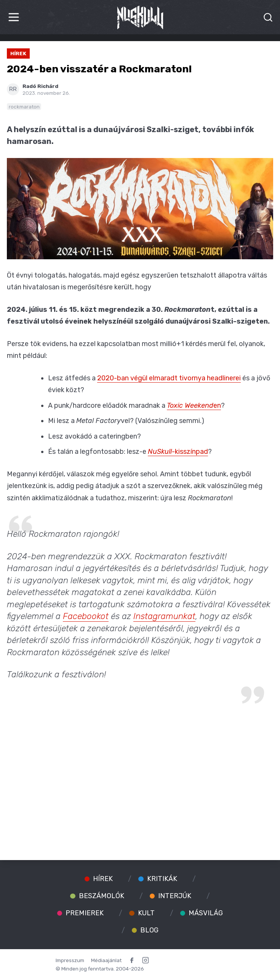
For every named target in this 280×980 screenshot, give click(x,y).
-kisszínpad (178, 452)
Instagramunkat (164, 616)
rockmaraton (24, 107)
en (194, 405)
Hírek (18, 53)
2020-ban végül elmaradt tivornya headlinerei (169, 378)
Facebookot (86, 616)
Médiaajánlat (106, 960)
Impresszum (70, 960)
